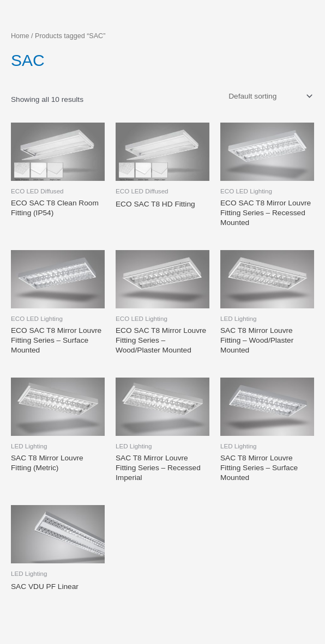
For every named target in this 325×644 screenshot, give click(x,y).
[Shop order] (269, 96)
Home (20, 36)
